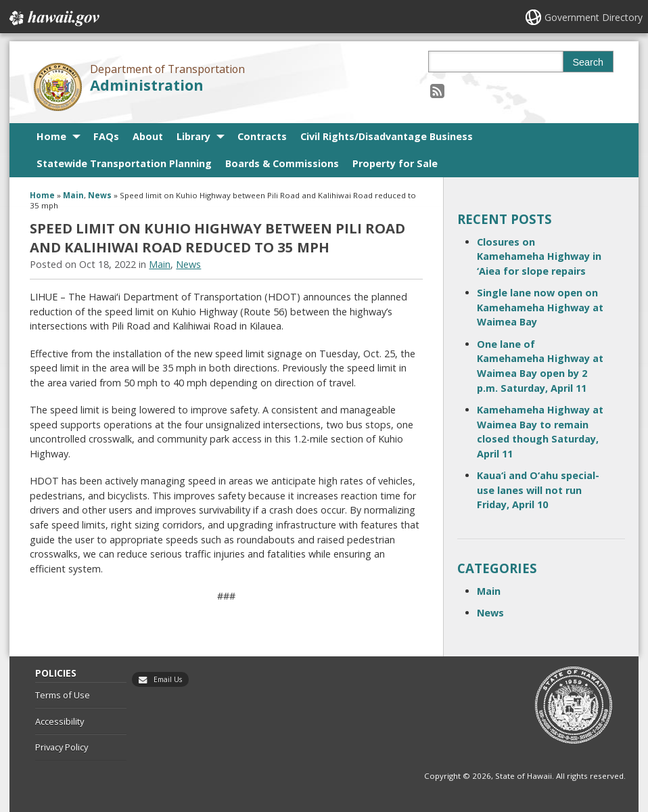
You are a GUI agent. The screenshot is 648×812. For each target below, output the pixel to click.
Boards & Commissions (282, 163)
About (148, 136)
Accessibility (60, 721)
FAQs (106, 136)
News (100, 195)
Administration (147, 85)
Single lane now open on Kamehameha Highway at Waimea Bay (540, 307)
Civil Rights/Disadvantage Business (387, 136)
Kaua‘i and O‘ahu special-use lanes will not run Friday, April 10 (538, 490)
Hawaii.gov (53, 18)
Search (588, 62)
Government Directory (594, 17)
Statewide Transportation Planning (124, 163)
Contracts (262, 136)
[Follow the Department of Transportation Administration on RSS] (437, 90)
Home (51, 136)
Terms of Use (63, 695)
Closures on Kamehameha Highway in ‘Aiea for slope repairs (539, 256)
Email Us (168, 679)
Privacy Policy (62, 747)
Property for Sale (395, 163)
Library (193, 136)
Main (73, 195)
